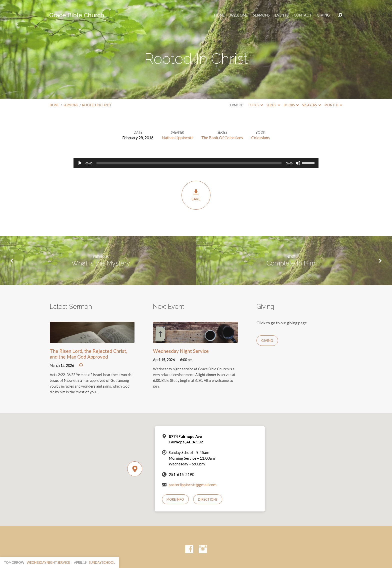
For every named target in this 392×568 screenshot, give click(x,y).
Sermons (261, 15)
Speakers (311, 105)
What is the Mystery (101, 263)
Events (282, 15)
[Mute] (298, 163)
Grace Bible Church (77, 15)
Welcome (239, 15)
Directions (208, 499)
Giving (323, 15)
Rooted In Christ (97, 105)
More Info (175, 499)
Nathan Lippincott (177, 137)
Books (291, 105)
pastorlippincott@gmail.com (193, 485)
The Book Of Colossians (222, 137)
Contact (303, 15)
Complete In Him (291, 263)
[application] (196, 163)
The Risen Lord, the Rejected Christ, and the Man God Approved (88, 354)
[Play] (80, 163)
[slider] (189, 163)
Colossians (260, 137)
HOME (219, 15)
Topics (255, 105)
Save (196, 195)
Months (333, 105)
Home (54, 105)
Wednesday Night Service (181, 351)
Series (273, 105)
